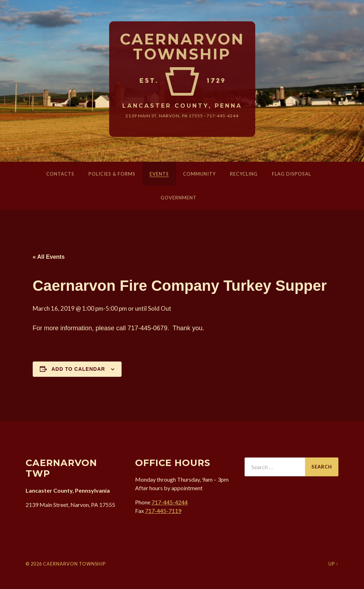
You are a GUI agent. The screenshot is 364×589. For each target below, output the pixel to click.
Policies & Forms (112, 174)
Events (159, 174)
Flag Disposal (291, 174)
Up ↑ (333, 564)
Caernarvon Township (182, 47)
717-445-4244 (223, 116)
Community (199, 174)
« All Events (49, 257)
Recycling (244, 174)
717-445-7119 (163, 511)
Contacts (60, 174)
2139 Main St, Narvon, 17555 (164, 116)
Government (179, 198)
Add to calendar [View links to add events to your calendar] (78, 369)
